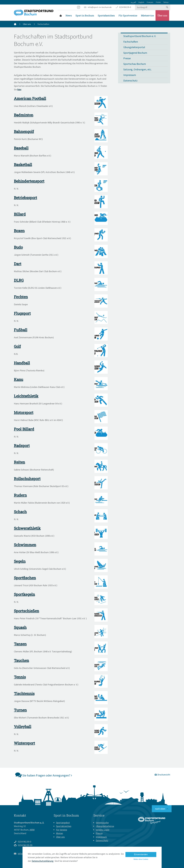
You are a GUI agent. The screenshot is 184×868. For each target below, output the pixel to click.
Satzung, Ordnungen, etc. (137, 69)
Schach (20, 512)
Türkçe (166, 2)
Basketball (23, 165)
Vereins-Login (103, 830)
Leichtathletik (26, 396)
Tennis (20, 677)
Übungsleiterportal (134, 47)
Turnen (20, 710)
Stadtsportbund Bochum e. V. (140, 36)
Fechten (21, 297)
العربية (133, 2)
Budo (18, 247)
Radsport (22, 446)
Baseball (21, 148)
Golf (17, 346)
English (141, 2)
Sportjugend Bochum (135, 53)
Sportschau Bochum (135, 64)
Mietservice (147, 15)
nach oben (160, 809)
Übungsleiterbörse (105, 826)
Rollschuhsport (27, 479)
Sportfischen (25, 578)
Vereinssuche (102, 823)
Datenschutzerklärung (43, 861)
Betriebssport (26, 198)
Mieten (59, 833)
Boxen (19, 231)
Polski (158, 2)
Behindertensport (29, 181)
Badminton (24, 115)
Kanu (19, 379)
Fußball (21, 330)
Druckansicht (162, 775)
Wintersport (24, 743)
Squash (20, 627)
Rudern (20, 495)
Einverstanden (141, 854)
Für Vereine (62, 830)
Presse (127, 58)
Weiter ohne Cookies (141, 859)
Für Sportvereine (128, 15)
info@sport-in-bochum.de (100, 7)
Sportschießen (26, 611)
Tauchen (21, 660)
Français (150, 2)
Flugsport (22, 313)
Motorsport (24, 413)
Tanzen (20, 644)
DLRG (19, 280)
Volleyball (23, 727)
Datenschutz (130, 80)
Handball (22, 363)
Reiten (19, 462)
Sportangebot (63, 823)
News (69, 15)
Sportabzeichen (106, 15)
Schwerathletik (27, 528)
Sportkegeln (24, 594)
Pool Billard (24, 429)
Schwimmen (25, 545)
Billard (20, 214)
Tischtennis (24, 694)
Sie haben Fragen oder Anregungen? (44, 775)
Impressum (130, 75)
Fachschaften (131, 42)
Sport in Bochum (85, 15)
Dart (18, 264)
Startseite (61, 15)
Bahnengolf (24, 132)
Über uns (162, 15)
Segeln (20, 561)
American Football (30, 98)
